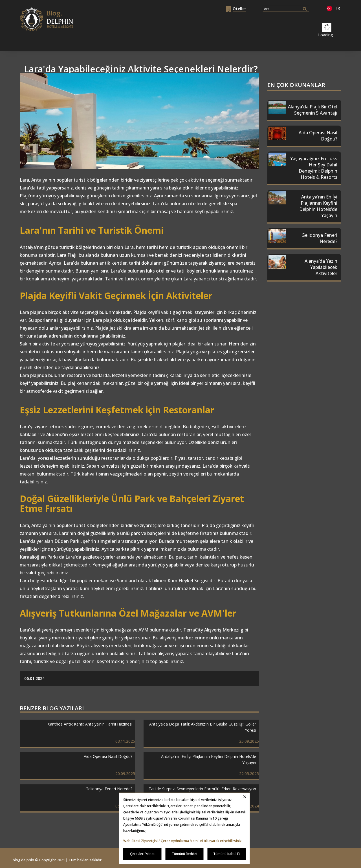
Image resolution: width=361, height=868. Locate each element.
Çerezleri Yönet (142, 854)
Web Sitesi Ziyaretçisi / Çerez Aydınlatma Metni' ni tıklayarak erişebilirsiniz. (183, 841)
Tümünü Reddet (185, 854)
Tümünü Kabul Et (227, 854)
